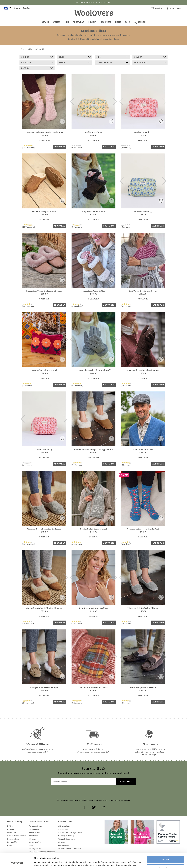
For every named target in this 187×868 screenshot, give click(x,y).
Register (26, 8)
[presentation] (94, 792)
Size (112, 57)
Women (57, 22)
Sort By (37, 68)
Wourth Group (36, 826)
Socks (116, 39)
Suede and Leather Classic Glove (143, 370)
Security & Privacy (66, 836)
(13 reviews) (127, 385)
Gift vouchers (64, 826)
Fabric (75, 63)
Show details (40, 863)
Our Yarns (34, 836)
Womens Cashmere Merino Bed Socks (44, 132)
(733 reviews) (29, 147)
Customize (165, 855)
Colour (150, 57)
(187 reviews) (29, 226)
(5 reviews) (126, 543)
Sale (127, 22)
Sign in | (18, 8)
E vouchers (63, 829)
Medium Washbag (94, 132)
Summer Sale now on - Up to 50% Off (94, 2)
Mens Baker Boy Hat (143, 449)
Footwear (79, 22)
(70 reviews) (28, 305)
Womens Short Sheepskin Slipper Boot (94, 449)
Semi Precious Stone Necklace (94, 608)
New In (45, 22)
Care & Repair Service (17, 836)
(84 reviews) (127, 464)
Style (75, 57)
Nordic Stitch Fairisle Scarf (94, 529)
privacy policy (124, 800)
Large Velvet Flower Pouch (44, 370)
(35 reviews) (77, 226)
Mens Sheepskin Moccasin (143, 687)
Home (118, 22)
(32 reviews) (127, 305)
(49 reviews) (127, 702)
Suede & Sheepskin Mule (44, 212)
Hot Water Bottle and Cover (143, 291)
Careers (33, 839)
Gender (37, 57)
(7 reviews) (77, 622)
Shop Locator (35, 829)
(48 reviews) (77, 385)
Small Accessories (104, 39)
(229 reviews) (29, 543)
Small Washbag (44, 449)
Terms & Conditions (67, 839)
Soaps (91, 39)
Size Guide (12, 832)
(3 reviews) (77, 543)
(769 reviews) (78, 464)
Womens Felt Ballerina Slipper (143, 608)
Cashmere (106, 22)
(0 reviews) (77, 147)
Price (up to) (150, 63)
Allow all (165, 847)
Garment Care (13, 839)
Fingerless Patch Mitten (94, 212)
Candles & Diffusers (77, 39)
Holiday (92, 22)
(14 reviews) (28, 702)
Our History (35, 832)
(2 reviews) (27, 385)
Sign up (125, 782)
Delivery (11, 826)
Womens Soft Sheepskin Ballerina (44, 529)
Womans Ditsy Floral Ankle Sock (143, 529)
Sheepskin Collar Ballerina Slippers (44, 291)
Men (67, 22)
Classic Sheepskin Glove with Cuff (94, 370)
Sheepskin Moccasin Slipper (44, 687)
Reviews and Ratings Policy (70, 832)
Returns (11, 829)
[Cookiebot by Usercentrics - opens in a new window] (17, 863)
